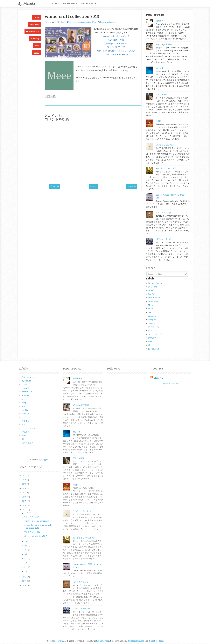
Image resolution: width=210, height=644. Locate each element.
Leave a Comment (109, 22)
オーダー (152, 320)
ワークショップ (155, 334)
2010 (24, 585)
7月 (26, 550)
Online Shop (89, 3)
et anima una (33, 31)
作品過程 (152, 338)
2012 (24, 577)
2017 (24, 493)
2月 (26, 571)
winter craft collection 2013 (36, 536)
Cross (151, 290)
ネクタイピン (154, 327)
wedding (152, 316)
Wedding (35, 39)
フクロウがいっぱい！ (33, 532)
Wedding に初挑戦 (164, 44)
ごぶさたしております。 (166, 145)
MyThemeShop (102, 641)
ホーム (93, 186)
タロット (152, 323)
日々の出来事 (154, 349)
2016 (24, 497)
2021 (24, 475)
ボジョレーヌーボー (164, 239)
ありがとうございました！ (167, 168)
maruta (158, 378)
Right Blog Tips (156, 641)
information (86, 22)
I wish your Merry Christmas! (36, 521)
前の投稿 (132, 186)
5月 (26, 558)
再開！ (159, 121)
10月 (27, 541)
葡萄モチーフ (162, 21)
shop (150, 309)
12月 (27, 513)
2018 (24, 488)
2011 (24, 581)
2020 (24, 480)
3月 (26, 567)
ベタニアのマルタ (163, 212)
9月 (26, 546)
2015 (24, 501)
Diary (36, 53)
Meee (37, 46)
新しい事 (160, 68)
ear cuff (152, 294)
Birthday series (155, 283)
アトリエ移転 (162, 94)
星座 (150, 341)
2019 (24, 484)
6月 (26, 554)
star (150, 312)
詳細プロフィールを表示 (171, 384)
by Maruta (26, 3)
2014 (24, 505)
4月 (26, 563)
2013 (24, 510)
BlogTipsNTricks (136, 641)
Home (55, 3)
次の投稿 (55, 186)
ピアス (151, 331)
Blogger (45, 460)
